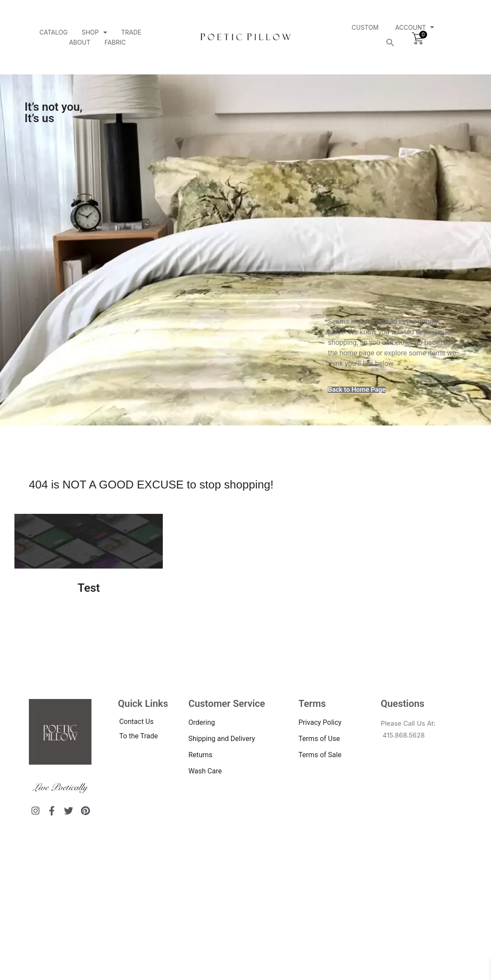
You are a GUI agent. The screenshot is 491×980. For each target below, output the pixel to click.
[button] (390, 42)
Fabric (115, 42)
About (80, 42)
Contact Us (136, 722)
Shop (95, 32)
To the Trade (138, 736)
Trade (131, 32)
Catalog (54, 32)
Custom (365, 27)
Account (415, 27)
